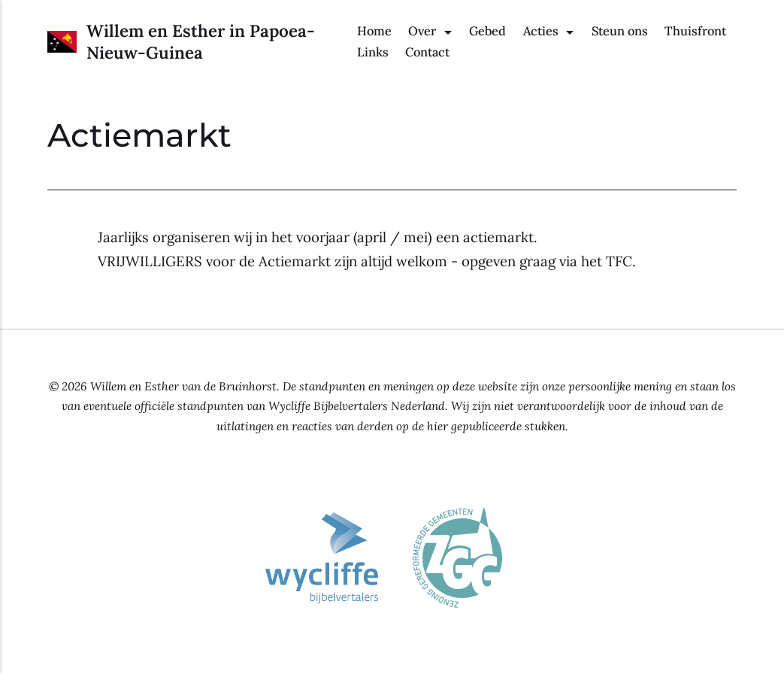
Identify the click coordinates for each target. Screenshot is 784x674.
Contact (427, 52)
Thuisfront (695, 31)
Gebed (487, 31)
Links (373, 52)
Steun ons (620, 31)
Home (374, 31)
